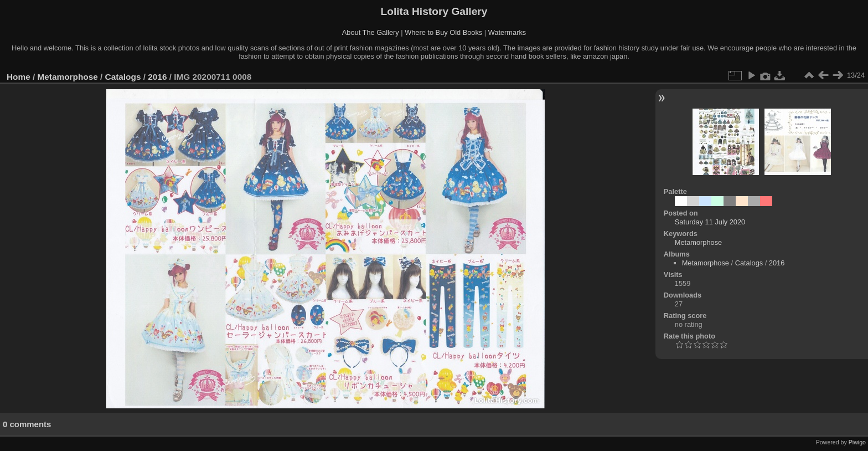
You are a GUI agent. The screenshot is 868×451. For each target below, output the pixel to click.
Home (19, 77)
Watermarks (507, 32)
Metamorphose (68, 77)
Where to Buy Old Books (443, 32)
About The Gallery (371, 32)
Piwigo (857, 442)
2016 (157, 77)
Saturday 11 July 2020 (710, 222)
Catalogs (123, 77)
